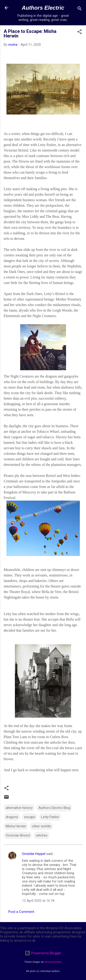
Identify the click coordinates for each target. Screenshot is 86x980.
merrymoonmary (53, 962)
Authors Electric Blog (54, 808)
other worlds (41, 826)
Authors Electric (43, 8)
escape (30, 817)
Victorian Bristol (18, 835)
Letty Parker (50, 817)
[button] (80, 33)
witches (42, 835)
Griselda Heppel (34, 854)
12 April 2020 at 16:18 (38, 901)
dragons (12, 817)
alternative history (19, 808)
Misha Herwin (16, 826)
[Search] (80, 9)
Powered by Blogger (43, 953)
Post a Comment (21, 912)
